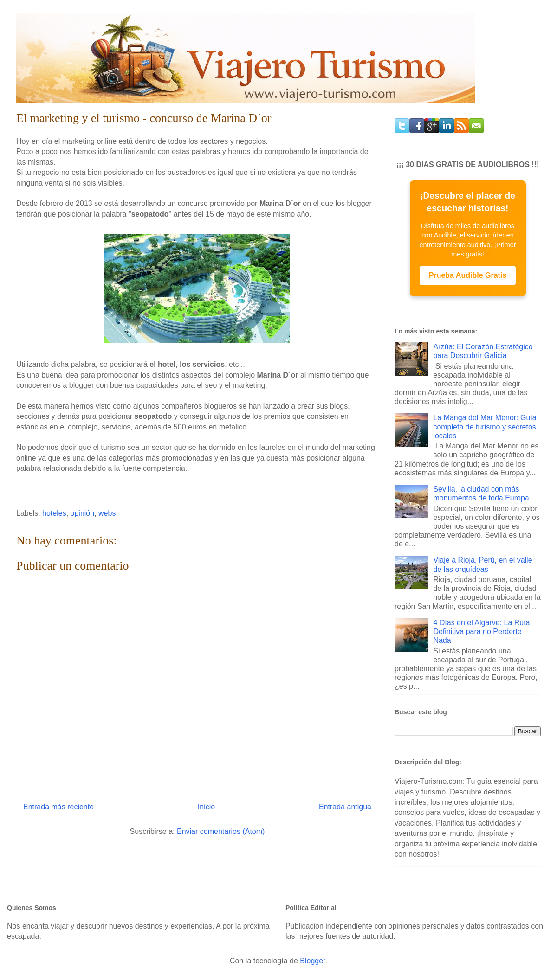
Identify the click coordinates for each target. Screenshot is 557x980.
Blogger (312, 961)
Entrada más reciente (58, 807)
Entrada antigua (345, 807)
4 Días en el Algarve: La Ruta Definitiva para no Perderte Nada (481, 631)
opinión (83, 513)
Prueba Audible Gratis (468, 275)
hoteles (54, 513)
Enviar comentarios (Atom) (221, 831)
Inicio (206, 807)
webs (107, 513)
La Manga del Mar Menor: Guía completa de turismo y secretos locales (485, 426)
